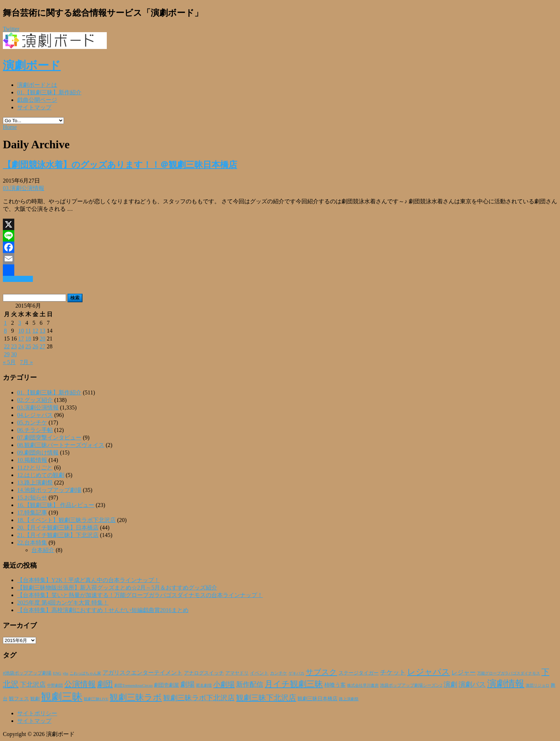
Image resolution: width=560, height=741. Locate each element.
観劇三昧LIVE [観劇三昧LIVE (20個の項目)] (96, 699)
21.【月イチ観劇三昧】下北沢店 (58, 535)
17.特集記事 (32, 513)
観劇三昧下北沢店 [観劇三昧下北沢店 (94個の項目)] (266, 698)
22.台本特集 (32, 543)
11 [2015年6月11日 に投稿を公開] (28, 331)
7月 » (26, 362)
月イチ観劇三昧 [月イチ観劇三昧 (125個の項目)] (294, 684)
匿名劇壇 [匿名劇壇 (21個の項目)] (204, 685)
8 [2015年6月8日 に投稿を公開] (5, 331)
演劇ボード (32, 65)
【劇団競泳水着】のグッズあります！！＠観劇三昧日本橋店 (120, 165)
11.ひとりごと (35, 468)
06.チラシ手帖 (35, 430)
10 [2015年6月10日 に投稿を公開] (21, 331)
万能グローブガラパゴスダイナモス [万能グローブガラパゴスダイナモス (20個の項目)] (509, 673)
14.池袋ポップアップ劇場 (49, 490)
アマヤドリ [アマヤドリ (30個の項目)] (237, 673)
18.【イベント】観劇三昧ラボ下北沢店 (66, 520)
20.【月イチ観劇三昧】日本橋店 (58, 528)
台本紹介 (43, 550)
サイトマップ (34, 107)
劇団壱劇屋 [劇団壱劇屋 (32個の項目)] (166, 685)
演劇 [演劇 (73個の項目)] (450, 684)
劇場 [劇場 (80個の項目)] (187, 684)
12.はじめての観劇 (41, 475)
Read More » (18, 279)
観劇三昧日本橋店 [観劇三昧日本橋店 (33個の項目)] (317, 699)
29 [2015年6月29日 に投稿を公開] (7, 354)
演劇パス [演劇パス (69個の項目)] (472, 684)
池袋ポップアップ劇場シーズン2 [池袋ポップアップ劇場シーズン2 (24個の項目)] (411, 685)
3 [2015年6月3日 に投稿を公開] (20, 323)
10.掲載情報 (32, 460)
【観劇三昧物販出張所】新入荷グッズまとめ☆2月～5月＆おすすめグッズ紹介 (117, 588)
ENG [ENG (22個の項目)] (57, 673)
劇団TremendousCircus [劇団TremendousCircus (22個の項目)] (133, 685)
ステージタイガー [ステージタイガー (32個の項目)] (359, 673)
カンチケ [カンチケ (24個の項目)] (279, 673)
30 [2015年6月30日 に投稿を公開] (14, 354)
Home (10, 127)
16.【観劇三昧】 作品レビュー (56, 505)
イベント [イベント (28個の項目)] (259, 673)
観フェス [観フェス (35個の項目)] (19, 698)
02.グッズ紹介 (35, 400)
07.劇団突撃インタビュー (49, 437)
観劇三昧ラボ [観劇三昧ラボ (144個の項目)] (136, 697)
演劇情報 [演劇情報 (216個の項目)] (506, 683)
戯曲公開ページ (37, 100)
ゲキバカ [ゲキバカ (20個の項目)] (296, 673)
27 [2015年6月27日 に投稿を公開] (42, 346)
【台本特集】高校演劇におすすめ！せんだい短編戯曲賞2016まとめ (103, 610)
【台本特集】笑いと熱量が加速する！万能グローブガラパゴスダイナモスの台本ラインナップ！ (140, 595)
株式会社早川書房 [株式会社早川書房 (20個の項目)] (363, 685)
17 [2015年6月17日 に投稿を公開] (21, 339)
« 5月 (9, 362)
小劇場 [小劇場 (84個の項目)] (224, 684)
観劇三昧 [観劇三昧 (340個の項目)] (62, 697)
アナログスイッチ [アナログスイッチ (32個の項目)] (204, 673)
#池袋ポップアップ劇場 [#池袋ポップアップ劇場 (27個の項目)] (27, 673)
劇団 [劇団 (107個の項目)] (105, 684)
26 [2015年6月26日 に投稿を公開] (35, 346)
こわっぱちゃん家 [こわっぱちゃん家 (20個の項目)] (85, 673)
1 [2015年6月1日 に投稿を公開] (5, 323)
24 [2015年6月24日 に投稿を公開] (21, 346)
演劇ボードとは (37, 85)
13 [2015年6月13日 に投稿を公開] (42, 331)
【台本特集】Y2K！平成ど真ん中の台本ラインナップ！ (88, 580)
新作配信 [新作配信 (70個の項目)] (250, 684)
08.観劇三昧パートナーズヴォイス (61, 445)
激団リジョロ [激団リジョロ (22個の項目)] (537, 685)
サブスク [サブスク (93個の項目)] (321, 672)
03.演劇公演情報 (24, 188)
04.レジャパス (35, 415)
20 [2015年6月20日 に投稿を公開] (42, 339)
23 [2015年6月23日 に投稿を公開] (14, 346)
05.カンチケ (32, 422)
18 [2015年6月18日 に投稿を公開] (28, 339)
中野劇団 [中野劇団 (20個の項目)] (55, 685)
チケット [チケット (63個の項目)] (393, 672)
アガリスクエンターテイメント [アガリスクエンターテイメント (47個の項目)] (142, 673)
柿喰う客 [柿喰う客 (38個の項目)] (335, 685)
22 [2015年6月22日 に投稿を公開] (7, 346)
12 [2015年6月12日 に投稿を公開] (35, 331)
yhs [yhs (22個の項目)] (65, 673)
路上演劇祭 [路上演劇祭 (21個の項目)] (349, 699)
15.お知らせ (32, 498)
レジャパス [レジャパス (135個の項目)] (429, 672)
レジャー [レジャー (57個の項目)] (464, 672)
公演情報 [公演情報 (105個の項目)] (80, 684)
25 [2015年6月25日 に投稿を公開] (28, 346)
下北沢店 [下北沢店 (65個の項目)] (33, 685)
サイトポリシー (37, 713)
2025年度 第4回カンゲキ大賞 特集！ (63, 603)
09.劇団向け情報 (38, 452)
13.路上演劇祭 (35, 483)
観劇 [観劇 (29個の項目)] (35, 699)
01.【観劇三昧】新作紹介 (49, 92)
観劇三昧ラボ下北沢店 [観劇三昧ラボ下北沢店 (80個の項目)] (199, 698)
